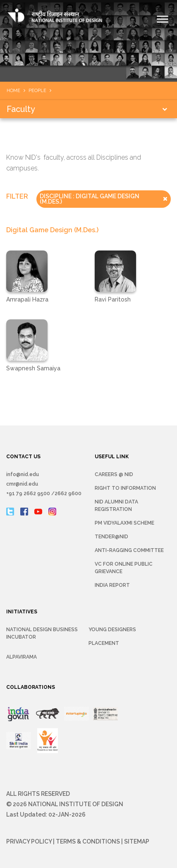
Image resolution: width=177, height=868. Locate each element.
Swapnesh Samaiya (33, 368)
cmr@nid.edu (22, 484)
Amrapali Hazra (27, 299)
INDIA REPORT (112, 585)
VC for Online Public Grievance (124, 568)
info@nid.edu (23, 474)
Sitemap (137, 841)
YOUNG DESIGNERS (112, 630)
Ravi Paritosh (113, 299)
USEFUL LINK (112, 457)
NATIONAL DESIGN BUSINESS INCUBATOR (42, 633)
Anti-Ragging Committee (129, 550)
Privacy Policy (29, 841)
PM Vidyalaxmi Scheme (124, 523)
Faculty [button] (21, 109)
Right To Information (125, 488)
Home (13, 91)
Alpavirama (22, 657)
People (37, 91)
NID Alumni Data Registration (116, 506)
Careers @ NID (114, 474)
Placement (104, 643)
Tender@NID (111, 537)
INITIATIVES (22, 612)
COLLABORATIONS (31, 687)
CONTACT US (23, 457)
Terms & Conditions (88, 841)
